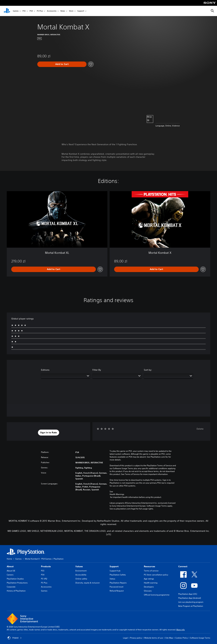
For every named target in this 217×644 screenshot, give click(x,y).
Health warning (151, 583)
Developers (149, 587)
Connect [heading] (183, 566)
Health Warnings (117, 494)
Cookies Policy (181, 638)
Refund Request (117, 591)
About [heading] (10, 566)
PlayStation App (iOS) (188, 594)
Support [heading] (114, 566)
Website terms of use (154, 638)
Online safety (81, 579)
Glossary (148, 591)
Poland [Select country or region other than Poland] (15, 638)
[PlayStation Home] (7, 11)
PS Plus (40, 11)
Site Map (169, 638)
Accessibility (81, 575)
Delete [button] (200, 429)
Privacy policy (136, 638)
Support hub (115, 571)
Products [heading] (46, 566)
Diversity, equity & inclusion (88, 583)
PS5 (24, 11)
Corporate (11, 587)
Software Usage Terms (200, 638)
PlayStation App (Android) (190, 598)
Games (16, 11)
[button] (49, 433)
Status (112, 579)
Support (81, 11)
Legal (125, 638)
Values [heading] (79, 566)
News (63, 11)
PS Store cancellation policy (156, 575)
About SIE (11, 571)
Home (9, 559)
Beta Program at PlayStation (191, 606)
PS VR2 (44, 579)
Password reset (116, 587)
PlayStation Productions (17, 583)
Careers (10, 575)
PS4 (31, 11)
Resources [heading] (149, 566)
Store (71, 11)
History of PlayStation (16, 591)
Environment (81, 571)
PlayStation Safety (118, 575)
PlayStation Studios (15, 579)
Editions (45, 370)
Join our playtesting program (191, 602)
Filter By (97, 370)
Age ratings (149, 579)
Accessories (52, 11)
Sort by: (148, 370)
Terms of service (151, 571)
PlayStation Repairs (118, 583)
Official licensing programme (157, 595)
